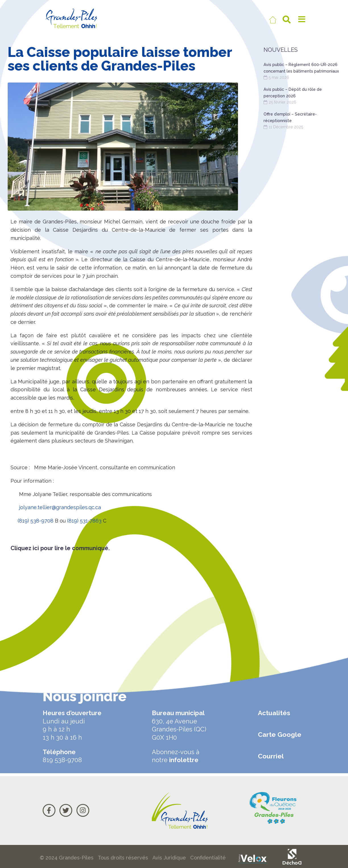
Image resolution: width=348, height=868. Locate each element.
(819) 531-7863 (84, 521)
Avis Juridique (169, 858)
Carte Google (280, 734)
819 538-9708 (62, 760)
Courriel (271, 756)
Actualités (274, 713)
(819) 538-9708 (36, 521)
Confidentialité (208, 858)
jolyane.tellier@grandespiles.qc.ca (60, 507)
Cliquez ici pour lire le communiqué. (60, 548)
